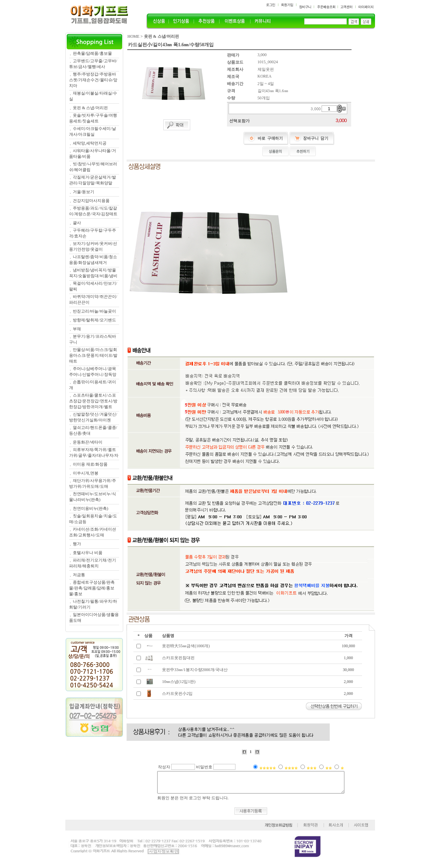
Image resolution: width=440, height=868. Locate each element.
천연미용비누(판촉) (91, 508)
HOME (134, 36)
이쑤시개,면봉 (86, 473)
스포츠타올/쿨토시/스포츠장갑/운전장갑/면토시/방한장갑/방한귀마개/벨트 (93, 401)
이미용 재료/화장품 (90, 464)
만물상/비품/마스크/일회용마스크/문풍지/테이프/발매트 (93, 355)
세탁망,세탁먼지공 (90, 143)
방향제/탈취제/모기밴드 (94, 320)
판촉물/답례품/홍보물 (92, 53)
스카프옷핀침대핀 (178, 658)
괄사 (77, 223)
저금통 (79, 575)
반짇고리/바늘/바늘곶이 (94, 311)
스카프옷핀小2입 (177, 694)
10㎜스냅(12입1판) (179, 682)
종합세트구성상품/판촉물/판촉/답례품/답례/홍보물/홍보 (92, 588)
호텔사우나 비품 (88, 553)
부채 (77, 329)
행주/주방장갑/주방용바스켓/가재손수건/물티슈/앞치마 (93, 80)
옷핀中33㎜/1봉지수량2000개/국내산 (195, 670)
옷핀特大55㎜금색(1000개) (186, 646)
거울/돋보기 (84, 192)
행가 (77, 544)
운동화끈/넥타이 (88, 442)
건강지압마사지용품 (91, 201)
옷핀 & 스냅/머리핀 (90, 108)
